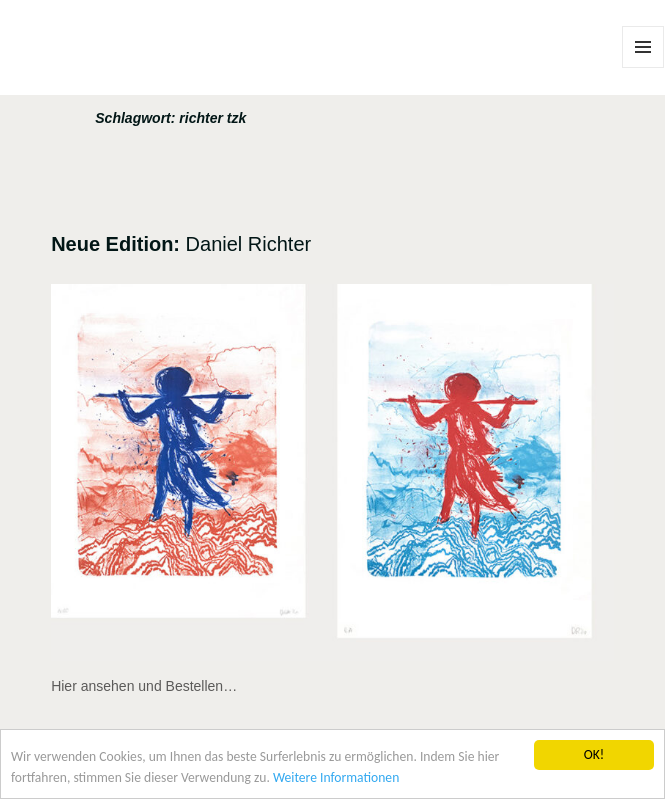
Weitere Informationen (336, 779)
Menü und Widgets (643, 67)
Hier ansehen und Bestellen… (144, 686)
